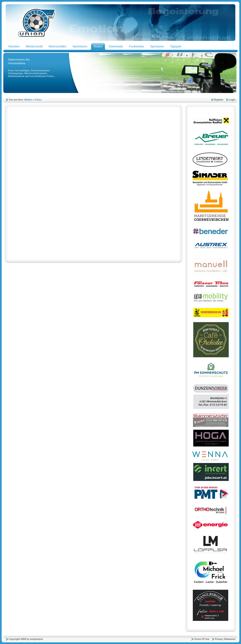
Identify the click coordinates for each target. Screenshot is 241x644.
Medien (98, 46)
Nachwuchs (80, 46)
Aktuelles (14, 46)
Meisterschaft (34, 46)
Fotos (38, 100)
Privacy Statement (225, 639)
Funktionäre (136, 46)
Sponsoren (157, 46)
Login (232, 100)
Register (219, 100)
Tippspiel (176, 46)
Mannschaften (58, 46)
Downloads (116, 46)
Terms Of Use (202, 639)
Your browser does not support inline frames (92, 186)
